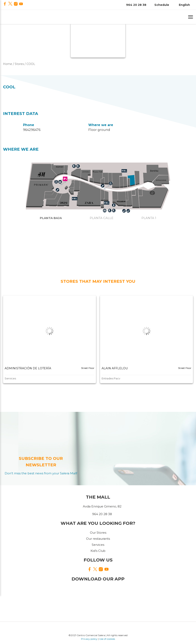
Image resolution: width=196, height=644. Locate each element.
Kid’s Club (98, 551)
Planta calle (102, 218)
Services (98, 545)
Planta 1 (149, 218)
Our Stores (98, 533)
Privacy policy (89, 639)
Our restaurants (98, 539)
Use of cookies (107, 639)
